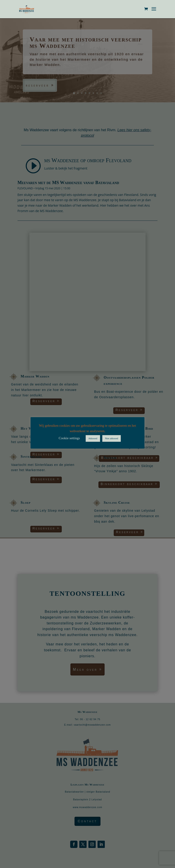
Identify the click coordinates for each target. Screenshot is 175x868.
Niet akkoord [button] (112, 438)
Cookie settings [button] (69, 438)
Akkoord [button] (93, 438)
